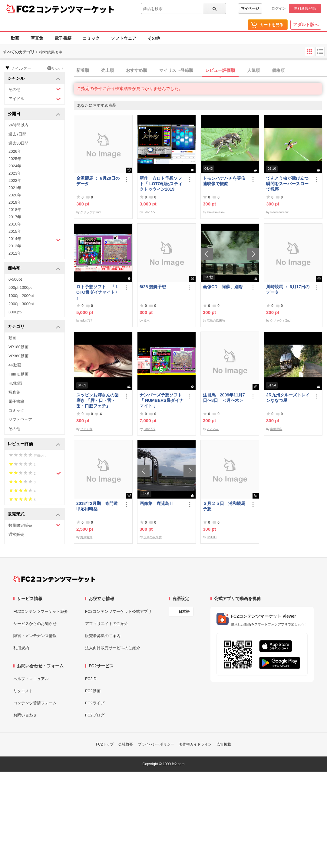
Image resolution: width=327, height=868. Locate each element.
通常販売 (16, 534)
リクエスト (23, 691)
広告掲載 (224, 744)
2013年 (15, 246)
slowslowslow (216, 212)
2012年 (15, 253)
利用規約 (21, 648)
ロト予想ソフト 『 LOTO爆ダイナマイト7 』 (97, 292)
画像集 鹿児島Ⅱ (157, 503)
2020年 (15, 195)
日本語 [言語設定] (184, 612)
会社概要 (126, 744)
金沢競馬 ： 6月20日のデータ (98, 181)
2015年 (15, 231)
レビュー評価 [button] (34, 444)
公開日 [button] (34, 114)
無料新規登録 (305, 8)
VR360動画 (18, 356)
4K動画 (15, 365)
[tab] (200, 71)
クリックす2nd (90, 212)
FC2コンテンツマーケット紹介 (41, 611)
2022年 (15, 180)
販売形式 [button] (34, 514)
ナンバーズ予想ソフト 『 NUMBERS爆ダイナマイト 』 (162, 400)
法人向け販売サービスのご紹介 (113, 648)
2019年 (15, 202)
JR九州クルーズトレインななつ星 (288, 398)
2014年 (35, 239)
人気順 (253, 70)
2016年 (15, 224)
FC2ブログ (95, 715)
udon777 (149, 212)
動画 (15, 38)
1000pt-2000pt (21, 296)
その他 (154, 38)
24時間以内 (18, 125)
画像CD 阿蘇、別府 (223, 287)
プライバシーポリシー (156, 744)
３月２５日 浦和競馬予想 (224, 506)
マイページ (250, 8)
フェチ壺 (86, 429)
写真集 (37, 38)
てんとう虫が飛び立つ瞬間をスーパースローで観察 (287, 184)
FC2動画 (93, 691)
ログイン (279, 8)
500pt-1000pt (20, 287)
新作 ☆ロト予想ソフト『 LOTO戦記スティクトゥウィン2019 (161, 184)
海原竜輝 (86, 537)
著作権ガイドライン (195, 744)
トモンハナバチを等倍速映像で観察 (224, 181)
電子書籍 (63, 38)
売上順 (107, 70)
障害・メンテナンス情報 (35, 636)
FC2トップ (105, 744)
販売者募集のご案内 (103, 636)
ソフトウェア (124, 38)
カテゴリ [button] (34, 327)
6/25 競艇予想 (153, 287)
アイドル (35, 99)
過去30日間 (18, 143)
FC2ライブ (95, 703)
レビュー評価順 (220, 70)
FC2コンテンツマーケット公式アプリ (118, 611)
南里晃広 (276, 429)
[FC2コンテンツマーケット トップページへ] (54, 579)
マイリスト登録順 (176, 70)
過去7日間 (17, 134)
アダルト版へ (306, 25)
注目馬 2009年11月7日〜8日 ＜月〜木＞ (224, 398)
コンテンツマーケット (75, 9)
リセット (56, 68)
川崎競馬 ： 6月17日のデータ (288, 289)
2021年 (15, 188)
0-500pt (15, 279)
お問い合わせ (25, 715)
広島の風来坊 (216, 320)
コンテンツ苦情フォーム (35, 703)
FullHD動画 (18, 374)
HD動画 (15, 383)
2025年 (15, 159)
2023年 (15, 173)
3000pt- (15, 312)
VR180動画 (18, 347)
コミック (91, 38)
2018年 (15, 210)
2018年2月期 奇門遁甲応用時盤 (97, 506)
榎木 (147, 320)
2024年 (15, 166)
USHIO (212, 537)
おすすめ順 (137, 70)
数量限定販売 (35, 525)
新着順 (83, 70)
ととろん (213, 429)
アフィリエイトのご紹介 (107, 624)
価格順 (278, 70)
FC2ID (91, 679)
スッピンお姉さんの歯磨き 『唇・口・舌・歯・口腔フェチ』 (97, 400)
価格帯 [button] (34, 269)
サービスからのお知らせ (35, 624)
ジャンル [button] (34, 79)
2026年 (15, 151)
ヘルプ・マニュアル (31, 679)
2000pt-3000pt (21, 304)
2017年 (15, 217)
